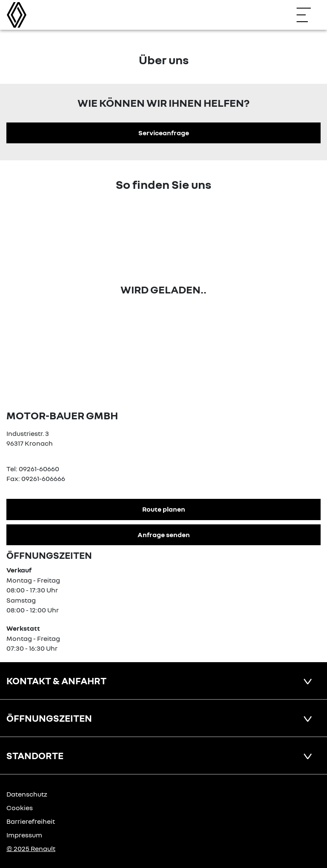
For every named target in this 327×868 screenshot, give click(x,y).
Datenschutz (27, 794)
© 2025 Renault (31, 848)
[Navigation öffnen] (308, 15)
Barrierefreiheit (31, 821)
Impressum (24, 835)
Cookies (20, 808)
